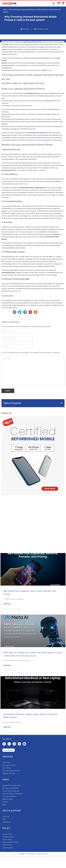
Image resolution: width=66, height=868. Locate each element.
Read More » (7, 604)
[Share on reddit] (36, 312)
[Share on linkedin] (25, 312)
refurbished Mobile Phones (33, 42)
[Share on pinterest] (30, 312)
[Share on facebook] (15, 312)
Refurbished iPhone (8, 170)
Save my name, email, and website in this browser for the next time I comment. (32, 353)
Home (5, 10)
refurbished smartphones (37, 133)
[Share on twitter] (20, 312)
